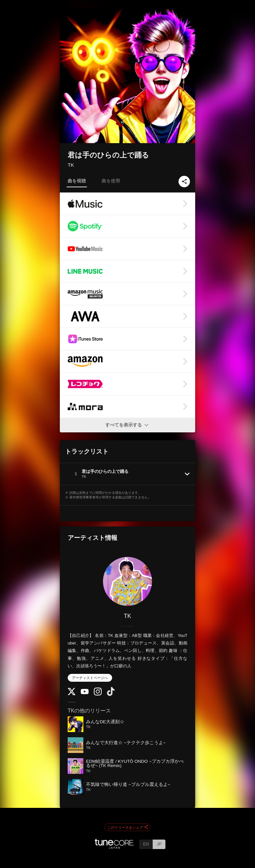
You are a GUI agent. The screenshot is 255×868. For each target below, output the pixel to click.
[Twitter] (72, 694)
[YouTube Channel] (85, 693)
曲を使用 (111, 181)
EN (146, 844)
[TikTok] (111, 695)
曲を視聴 (77, 181)
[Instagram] (98, 694)
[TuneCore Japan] (114, 847)
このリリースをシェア (127, 827)
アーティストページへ (90, 678)
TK (71, 165)
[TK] (127, 581)
